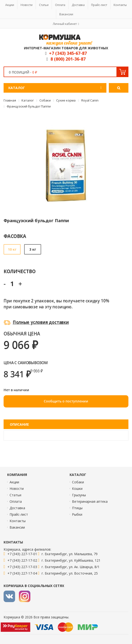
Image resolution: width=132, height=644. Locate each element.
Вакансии (66, 14)
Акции (10, 5)
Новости (27, 5)
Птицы (77, 508)
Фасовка (15, 236)
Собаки (78, 482)
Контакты (120, 5)
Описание (19, 424)
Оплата (60, 5)
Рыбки (77, 514)
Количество (19, 271)
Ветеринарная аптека (90, 501)
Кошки (77, 489)
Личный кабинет (65, 24)
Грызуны (79, 495)
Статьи (44, 5)
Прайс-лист (99, 5)
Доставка (78, 5)
